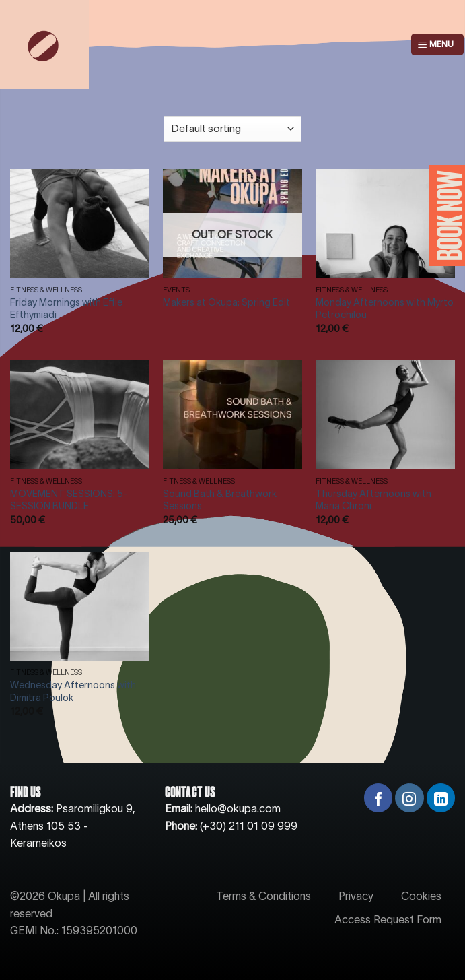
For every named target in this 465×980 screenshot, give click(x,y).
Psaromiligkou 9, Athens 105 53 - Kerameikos (73, 825)
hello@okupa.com (238, 808)
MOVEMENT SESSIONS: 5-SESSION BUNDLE (69, 500)
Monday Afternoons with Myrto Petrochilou (385, 309)
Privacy (356, 896)
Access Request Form (388, 919)
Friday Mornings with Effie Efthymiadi (66, 309)
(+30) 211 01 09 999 (249, 826)
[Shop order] (232, 129)
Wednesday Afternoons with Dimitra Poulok (73, 691)
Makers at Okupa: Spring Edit (226, 302)
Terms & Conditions (263, 896)
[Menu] (438, 45)
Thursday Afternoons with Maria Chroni (373, 500)
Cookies (421, 896)
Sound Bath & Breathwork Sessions (220, 500)
